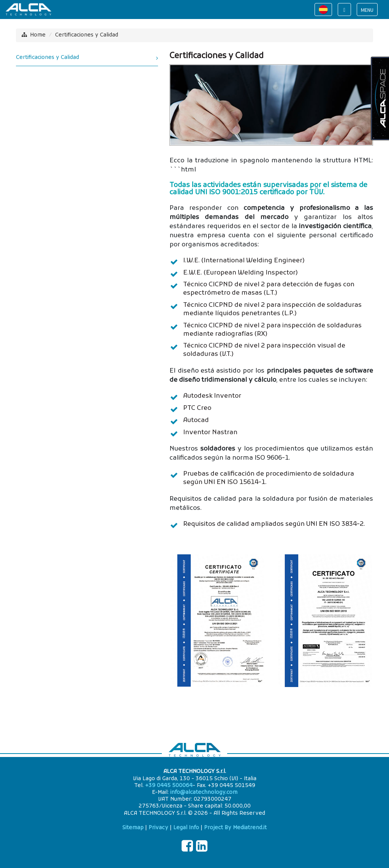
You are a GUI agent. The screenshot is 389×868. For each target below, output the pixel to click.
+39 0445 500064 (169, 786)
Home (38, 35)
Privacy (158, 828)
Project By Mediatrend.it (235, 828)
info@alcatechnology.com (204, 793)
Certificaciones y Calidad (87, 35)
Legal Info (186, 828)
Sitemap (133, 828)
